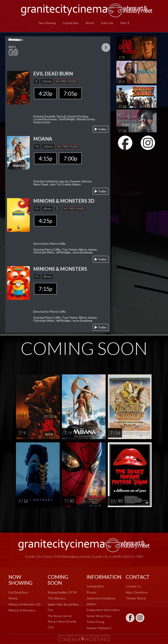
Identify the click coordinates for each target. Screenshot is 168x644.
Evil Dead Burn (18, 592)
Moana (13, 598)
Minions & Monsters (22, 610)
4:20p (45, 93)
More (124, 23)
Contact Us (133, 586)
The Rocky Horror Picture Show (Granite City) (62, 621)
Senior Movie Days (99, 616)
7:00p (70, 158)
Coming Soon (71, 23)
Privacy (91, 592)
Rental (90, 23)
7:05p (70, 93)
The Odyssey (57, 598)
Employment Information (103, 610)
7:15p (45, 289)
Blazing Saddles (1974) (62, 592)
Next (106, 47)
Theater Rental (136, 598)
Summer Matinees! (99, 628)
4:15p (45, 158)
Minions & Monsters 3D (25, 604)
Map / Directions (137, 592)
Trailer (101, 129)
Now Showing (47, 23)
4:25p (45, 221)
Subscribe (107, 23)
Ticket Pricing (95, 622)
